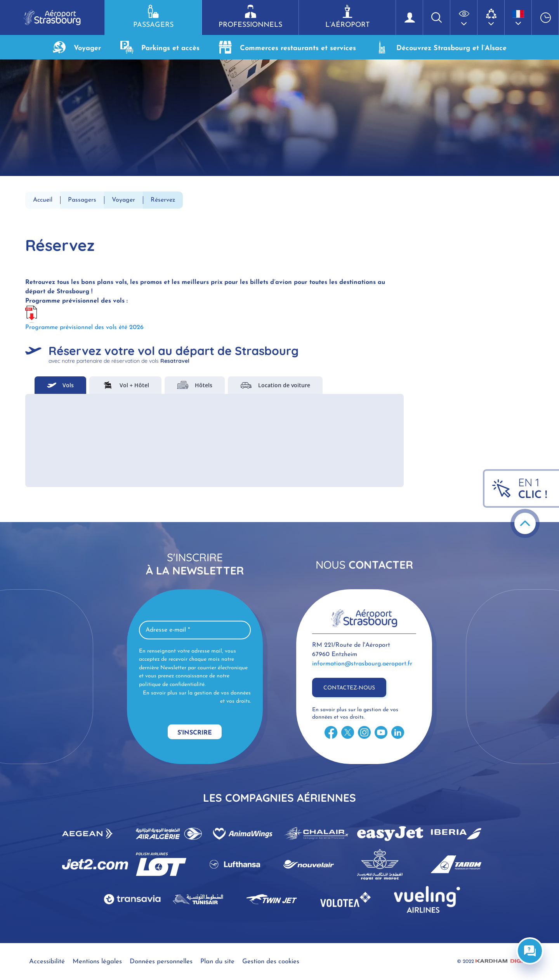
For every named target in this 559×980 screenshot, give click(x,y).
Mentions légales (97, 962)
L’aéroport (347, 17)
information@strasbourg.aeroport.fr (362, 664)
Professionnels (250, 17)
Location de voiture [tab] (275, 385)
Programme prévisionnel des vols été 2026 (84, 327)
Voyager (77, 47)
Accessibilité (47, 962)
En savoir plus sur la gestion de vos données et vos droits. (197, 697)
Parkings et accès (160, 47)
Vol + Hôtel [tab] (125, 385)
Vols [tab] (60, 385)
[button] (464, 17)
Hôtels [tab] (195, 385)
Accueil (43, 200)
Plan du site (217, 962)
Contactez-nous (349, 688)
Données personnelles (161, 962)
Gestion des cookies (271, 962)
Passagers (153, 17)
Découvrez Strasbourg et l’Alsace (441, 47)
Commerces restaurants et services (287, 47)
